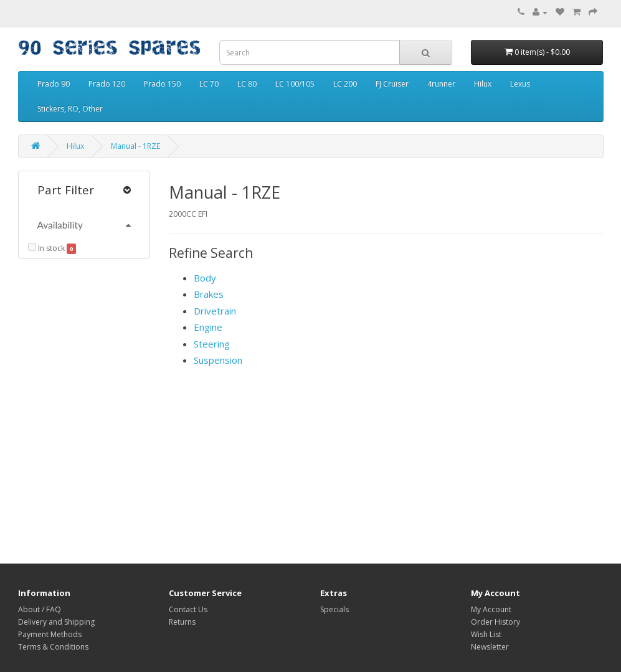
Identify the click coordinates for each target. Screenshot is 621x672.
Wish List (486, 634)
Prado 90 (54, 84)
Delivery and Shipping (56, 622)
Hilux (483, 84)
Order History (495, 622)
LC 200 (345, 84)
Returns (182, 622)
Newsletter (490, 647)
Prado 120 (107, 84)
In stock (46, 248)
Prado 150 (162, 84)
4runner (441, 84)
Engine (208, 327)
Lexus (520, 84)
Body (205, 278)
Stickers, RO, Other (70, 109)
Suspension (218, 360)
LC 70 (209, 84)
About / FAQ (40, 609)
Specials (334, 609)
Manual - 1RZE (135, 146)
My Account (491, 609)
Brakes (209, 294)
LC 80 (247, 84)
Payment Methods (50, 634)
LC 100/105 (295, 84)
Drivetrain (215, 311)
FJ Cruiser (392, 84)
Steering (212, 344)
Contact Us (188, 609)
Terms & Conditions (53, 647)
